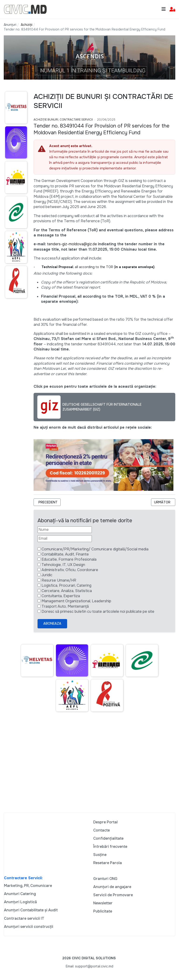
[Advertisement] (89, 768)
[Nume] (65, 530)
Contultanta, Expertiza (61, 596)
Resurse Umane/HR (59, 580)
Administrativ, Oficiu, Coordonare (70, 570)
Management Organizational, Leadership (76, 601)
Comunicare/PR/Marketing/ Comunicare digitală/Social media (95, 549)
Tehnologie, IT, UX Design (63, 565)
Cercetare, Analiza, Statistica (67, 591)
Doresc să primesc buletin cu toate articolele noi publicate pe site (98, 611)
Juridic (47, 575)
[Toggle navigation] (164, 9)
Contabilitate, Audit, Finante (65, 554)
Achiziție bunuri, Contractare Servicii (63, 120)
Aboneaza (52, 623)
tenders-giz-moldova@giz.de (72, 244)
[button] (172, 9)
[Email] (65, 539)
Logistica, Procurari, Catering (66, 585)
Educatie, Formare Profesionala (69, 559)
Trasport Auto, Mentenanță (65, 606)
